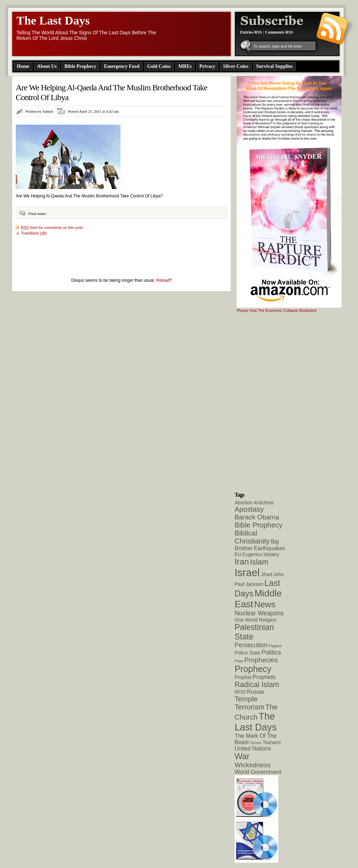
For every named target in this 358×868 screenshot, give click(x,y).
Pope (239, 661)
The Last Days (53, 20)
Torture (256, 743)
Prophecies (261, 660)
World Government (258, 772)
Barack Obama (257, 517)
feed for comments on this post (52, 227)
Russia (255, 692)
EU (238, 554)
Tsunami (272, 742)
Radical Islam (257, 684)
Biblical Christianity (252, 537)
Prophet (243, 677)
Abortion (244, 503)
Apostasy (249, 509)
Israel (247, 572)
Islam (259, 562)
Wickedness (253, 765)
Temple (246, 699)
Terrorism (249, 707)
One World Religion (256, 620)
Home (23, 66)
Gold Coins (159, 66)
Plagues (275, 646)
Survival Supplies (275, 66)
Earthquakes (270, 548)
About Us (47, 66)
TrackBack (34, 233)
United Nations (253, 748)
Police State (248, 653)
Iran (242, 562)
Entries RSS (251, 32)
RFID (240, 692)
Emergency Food (121, 66)
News (265, 604)
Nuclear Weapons (259, 613)
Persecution (251, 645)
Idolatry (271, 554)
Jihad (267, 574)
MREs (185, 66)
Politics (271, 652)
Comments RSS (279, 32)
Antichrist (264, 503)
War (242, 756)
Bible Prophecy (80, 66)
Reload (163, 280)
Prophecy (253, 669)
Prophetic (264, 677)
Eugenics (252, 554)
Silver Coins (236, 66)
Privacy (207, 66)
